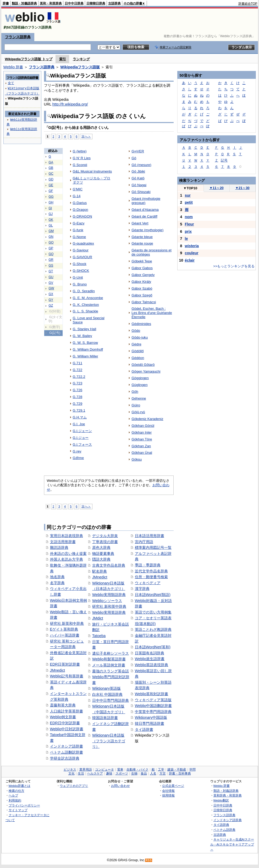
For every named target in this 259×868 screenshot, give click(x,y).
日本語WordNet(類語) (153, 595)
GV (51, 283)
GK (51, 220)
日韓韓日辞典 (96, 3)
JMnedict (58, 670)
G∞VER (138, 151)
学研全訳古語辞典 (65, 758)
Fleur (189, 224)
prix (188, 231)
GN (51, 237)
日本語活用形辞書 (150, 536)
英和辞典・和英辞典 (228, 795)
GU (51, 277)
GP (51, 248)
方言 (163, 773)
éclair (190, 260)
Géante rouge (142, 243)
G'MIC (78, 189)
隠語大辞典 (101, 559)
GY (51, 300)
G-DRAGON (82, 216)
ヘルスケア (95, 773)
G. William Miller (86, 356)
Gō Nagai (139, 185)
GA (51, 162)
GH (51, 202)
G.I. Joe (79, 424)
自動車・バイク (137, 770)
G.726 (78, 390)
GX (51, 294)
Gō (134, 158)
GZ (51, 306)
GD (51, 179)
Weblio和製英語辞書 (109, 659)
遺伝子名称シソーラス (111, 653)
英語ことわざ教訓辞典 (153, 629)
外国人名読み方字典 (67, 559)
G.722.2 (79, 377)
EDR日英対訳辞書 (65, 664)
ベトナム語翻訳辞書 (67, 752)
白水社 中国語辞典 (107, 694)
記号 (224, 160)
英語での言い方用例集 (153, 612)
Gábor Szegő (142, 295)
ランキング (81, 59)
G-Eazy (79, 223)
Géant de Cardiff (144, 216)
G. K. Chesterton (86, 305)
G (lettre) (80, 151)
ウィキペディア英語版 (153, 700)
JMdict (98, 618)
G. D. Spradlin (84, 291)
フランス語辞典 (18, 37)
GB (51, 168)
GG (51, 197)
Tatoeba (99, 636)
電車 (120, 770)
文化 (71, 773)
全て (11, 83)
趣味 (109, 773)
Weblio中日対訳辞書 (67, 729)
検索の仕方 (16, 791)
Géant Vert (140, 223)
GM (51, 231)
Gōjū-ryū (138, 412)
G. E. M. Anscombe (88, 298)
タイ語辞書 (144, 729)
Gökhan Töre (142, 439)
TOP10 (190, 188)
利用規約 (15, 800)
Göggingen (140, 378)
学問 (192, 770)
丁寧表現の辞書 (105, 542)
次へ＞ (86, 136)
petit (189, 202)
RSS (149, 860)
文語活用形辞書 (63, 542)
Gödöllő (137, 351)
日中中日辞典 (74, 3)
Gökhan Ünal (142, 453)
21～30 (242, 188)
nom (189, 217)
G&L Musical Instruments (92, 171)
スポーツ (122, 773)
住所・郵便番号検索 (151, 577)
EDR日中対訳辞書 (65, 723)
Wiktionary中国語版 (151, 717)
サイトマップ (18, 810)
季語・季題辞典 (148, 565)
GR (51, 260)
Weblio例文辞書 (63, 717)
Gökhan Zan (141, 446)
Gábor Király (141, 282)
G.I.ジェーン (82, 431)
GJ (51, 214)
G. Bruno (80, 284)
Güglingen (139, 385)
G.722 (78, 370)
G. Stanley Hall (85, 329)
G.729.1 (79, 410)
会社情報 (168, 791)
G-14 (77, 196)
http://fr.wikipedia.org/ (70, 104)
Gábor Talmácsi (144, 302)
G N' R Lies (82, 158)
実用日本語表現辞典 (67, 536)
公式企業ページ (173, 786)
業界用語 (86, 770)
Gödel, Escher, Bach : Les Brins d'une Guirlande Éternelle (152, 313)
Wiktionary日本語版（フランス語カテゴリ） (109, 741)
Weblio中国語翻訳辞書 (153, 706)
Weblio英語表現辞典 (152, 665)
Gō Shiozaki (141, 192)
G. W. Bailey (82, 336)
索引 (63, 59)
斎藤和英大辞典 (63, 705)
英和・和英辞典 (51, 3)
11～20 (216, 188)
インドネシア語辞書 (67, 746)
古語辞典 (114, 3)
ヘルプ (13, 795)
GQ (51, 254)
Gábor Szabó (142, 288)
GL (51, 225)
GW (51, 288)
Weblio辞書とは (20, 786)
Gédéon (138, 358)
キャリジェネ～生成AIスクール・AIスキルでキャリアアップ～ (232, 844)
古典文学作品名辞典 (109, 565)
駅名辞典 (100, 571)
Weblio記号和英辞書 (67, 676)
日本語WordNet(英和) (153, 647)
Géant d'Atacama (145, 210)
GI (50, 208)
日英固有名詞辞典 (150, 653)
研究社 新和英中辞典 (109, 606)
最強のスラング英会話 (111, 671)
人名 (153, 773)
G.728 (78, 397)
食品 (144, 773)
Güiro (136, 405)
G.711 (78, 363)
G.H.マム (80, 417)
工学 (161, 770)
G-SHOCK (81, 271)
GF (51, 191)
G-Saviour (81, 250)
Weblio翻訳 (221, 800)
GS (51, 266)
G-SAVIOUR (83, 257)
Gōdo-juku (140, 337)
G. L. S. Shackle (86, 311)
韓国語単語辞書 (105, 718)
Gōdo (136, 331)
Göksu (137, 459)
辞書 (6, 3)
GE (51, 185)
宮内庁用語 (144, 542)
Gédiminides (141, 324)
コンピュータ (104, 770)
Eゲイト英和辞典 (64, 629)
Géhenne (139, 398)
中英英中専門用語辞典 (153, 712)
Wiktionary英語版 (106, 688)
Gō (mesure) (141, 165)
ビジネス (70, 770)
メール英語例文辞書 (109, 665)
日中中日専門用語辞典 (111, 700)
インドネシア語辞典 (228, 820)
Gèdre (136, 344)
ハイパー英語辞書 (65, 635)
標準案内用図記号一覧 (153, 548)
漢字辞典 (142, 589)
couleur (192, 253)
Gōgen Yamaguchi (146, 371)
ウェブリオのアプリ (74, 786)
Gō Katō (138, 178)
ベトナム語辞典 (224, 830)
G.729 (78, 404)
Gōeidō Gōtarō (143, 365)
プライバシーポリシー (24, 805)
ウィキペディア (148, 583)
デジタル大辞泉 (105, 536)
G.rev (77, 451)
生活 (81, 773)
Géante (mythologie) (147, 230)
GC (51, 174)
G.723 (78, 383)
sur (188, 195)
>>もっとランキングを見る (234, 266)
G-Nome (79, 237)
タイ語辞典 (221, 825)
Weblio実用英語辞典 (109, 612)
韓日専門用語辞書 (150, 723)
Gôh (135, 392)
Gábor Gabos (142, 268)
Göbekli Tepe (142, 261)
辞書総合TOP (248, 4)
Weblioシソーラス (107, 601)
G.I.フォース (82, 444)
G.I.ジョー (81, 438)
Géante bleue (142, 237)
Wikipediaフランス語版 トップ (29, 59)
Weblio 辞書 (13, 67)
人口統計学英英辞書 (67, 711)
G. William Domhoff (88, 349)
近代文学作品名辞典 (151, 571)
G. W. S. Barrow (85, 343)
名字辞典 (57, 583)
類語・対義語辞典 (24, 3)
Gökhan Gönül (143, 426)
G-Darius (80, 203)
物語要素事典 (103, 554)
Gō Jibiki (138, 171)
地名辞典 (57, 577)
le (186, 239)
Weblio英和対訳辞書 (152, 694)
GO (51, 242)
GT (51, 271)
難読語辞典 (59, 548)
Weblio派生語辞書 (150, 659)
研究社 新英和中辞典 (67, 623)
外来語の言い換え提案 (68, 554)
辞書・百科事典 (180, 773)
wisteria (192, 246)
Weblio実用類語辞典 (109, 595)
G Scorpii (80, 165)
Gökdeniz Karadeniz (147, 419)
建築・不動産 (177, 770)
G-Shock (80, 264)
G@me (78, 458)
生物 (134, 773)
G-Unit (78, 277)
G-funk (78, 230)
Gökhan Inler (142, 432)
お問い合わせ (120, 786)
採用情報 (168, 795)
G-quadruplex (84, 243)
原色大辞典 (101, 548)
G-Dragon (81, 210)
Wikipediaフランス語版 (80, 67)
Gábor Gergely (143, 275)
